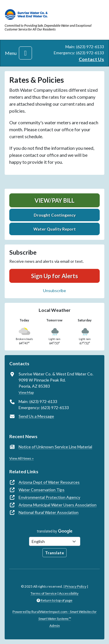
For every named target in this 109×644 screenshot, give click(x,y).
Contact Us (91, 59)
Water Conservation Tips (42, 490)
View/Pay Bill (54, 200)
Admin (55, 626)
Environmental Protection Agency (49, 497)
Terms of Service (44, 593)
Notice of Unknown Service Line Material (55, 447)
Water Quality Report (55, 229)
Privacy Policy (76, 586)
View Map (26, 392)
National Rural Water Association (49, 512)
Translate (54, 553)
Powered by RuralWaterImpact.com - (54, 615)
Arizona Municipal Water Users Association (58, 505)
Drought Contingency (55, 215)
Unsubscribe (54, 290)
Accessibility (69, 593)
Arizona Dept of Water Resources (49, 482)
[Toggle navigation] (25, 53)
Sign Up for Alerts (54, 276)
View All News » (22, 458)
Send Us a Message (36, 416)
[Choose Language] (55, 541)
